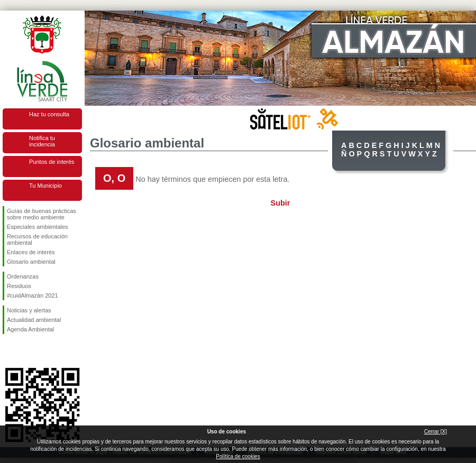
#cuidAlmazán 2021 (33, 295)
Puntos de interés (52, 162)
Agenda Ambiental (30, 329)
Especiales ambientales (38, 227)
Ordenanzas (23, 276)
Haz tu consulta (49, 114)
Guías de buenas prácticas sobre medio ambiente (42, 214)
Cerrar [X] (436, 432)
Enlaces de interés (31, 252)
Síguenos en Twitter (26, 351)
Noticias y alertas (29, 310)
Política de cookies (238, 456)
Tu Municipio (45, 186)
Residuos (19, 286)
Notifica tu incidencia (42, 141)
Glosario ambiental (31, 262)
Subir (281, 203)
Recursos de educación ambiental (37, 239)
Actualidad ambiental (34, 320)
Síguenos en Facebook (9, 351)
